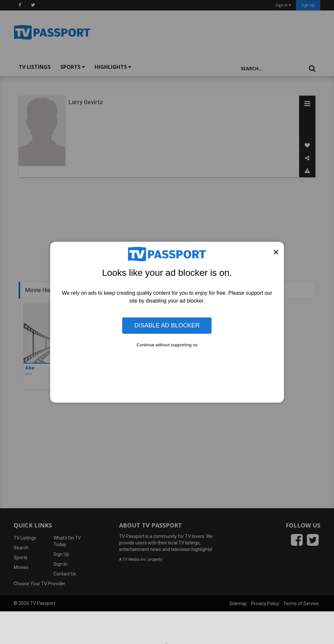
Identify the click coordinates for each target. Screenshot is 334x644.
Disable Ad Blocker (167, 325)
